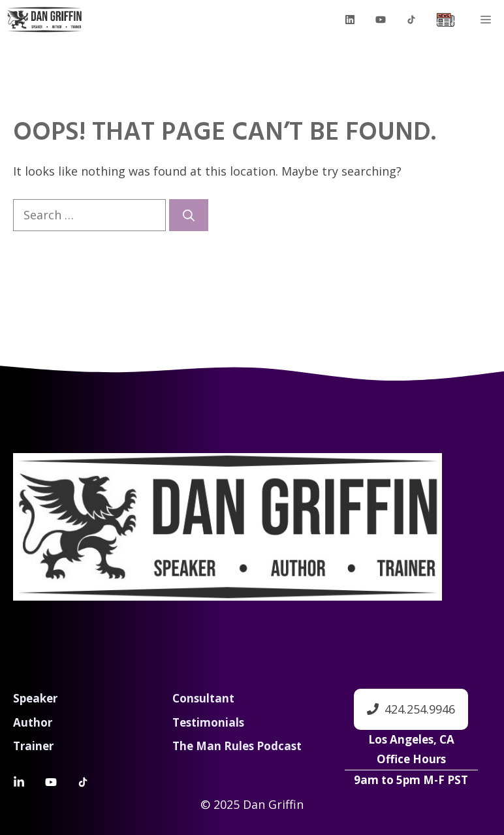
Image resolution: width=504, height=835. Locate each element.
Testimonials (208, 722)
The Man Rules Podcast (237, 746)
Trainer (33, 746)
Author (33, 722)
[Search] (189, 215)
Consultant (203, 698)
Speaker (35, 698)
